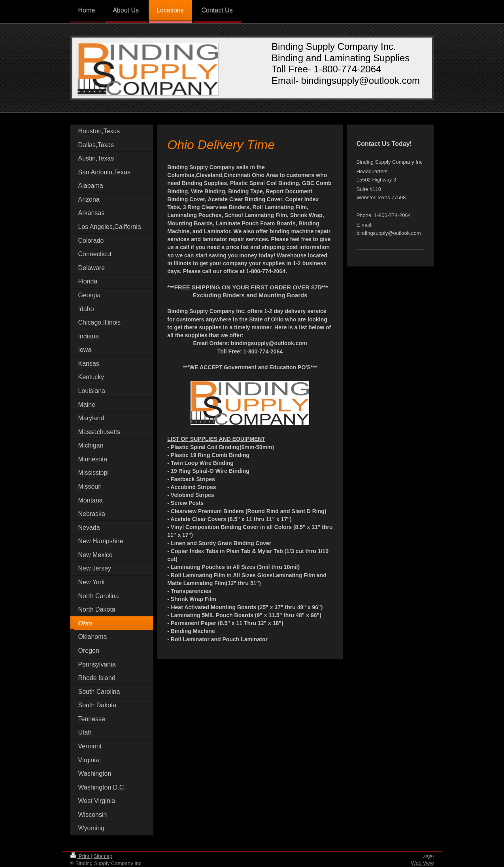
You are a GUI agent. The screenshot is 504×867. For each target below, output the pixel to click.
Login (428, 856)
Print (81, 856)
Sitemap (103, 856)
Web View (422, 863)
